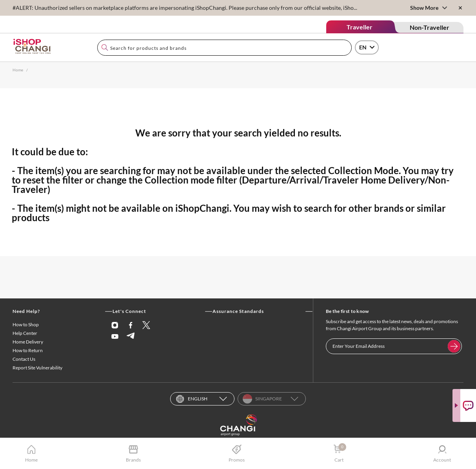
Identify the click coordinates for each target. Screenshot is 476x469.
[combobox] (224, 48)
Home (18, 70)
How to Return (28, 350)
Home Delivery (28, 342)
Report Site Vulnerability (37, 368)
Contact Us (24, 359)
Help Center (25, 333)
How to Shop (26, 324)
